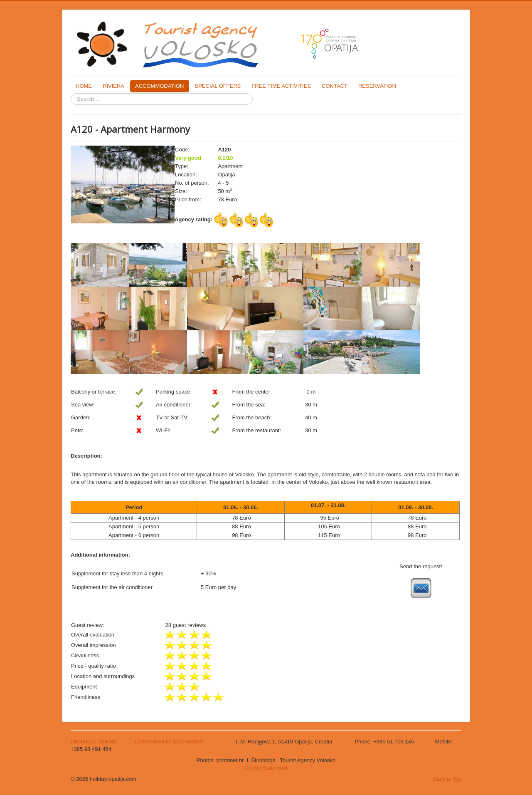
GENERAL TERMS (94, 742)
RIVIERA (113, 86)
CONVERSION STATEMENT (170, 742)
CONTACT (335, 86)
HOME (84, 86)
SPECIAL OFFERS (218, 86)
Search (71, 93)
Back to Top (447, 779)
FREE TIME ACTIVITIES (281, 86)
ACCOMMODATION (159, 86)
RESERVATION (377, 86)
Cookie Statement (266, 768)
